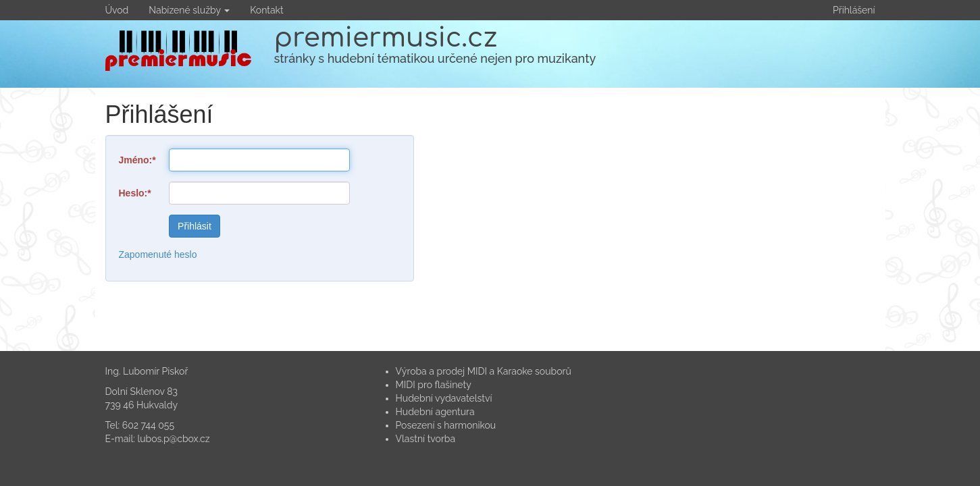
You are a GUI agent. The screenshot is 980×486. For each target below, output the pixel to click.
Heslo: (133, 193)
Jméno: (136, 160)
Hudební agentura (435, 412)
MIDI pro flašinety (434, 385)
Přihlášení (854, 10)
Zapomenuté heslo (158, 254)
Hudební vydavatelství (444, 398)
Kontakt (266, 10)
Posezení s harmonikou (446, 425)
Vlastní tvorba (426, 439)
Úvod (117, 10)
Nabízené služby (189, 10)
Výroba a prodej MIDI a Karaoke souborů (484, 371)
